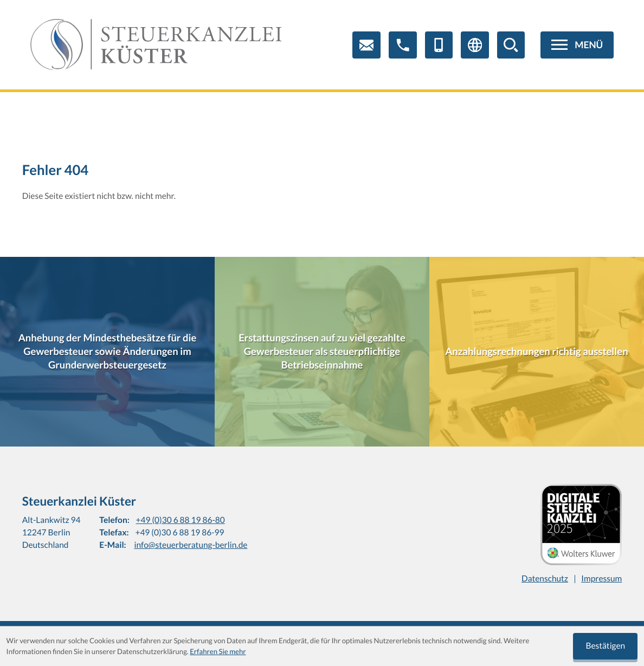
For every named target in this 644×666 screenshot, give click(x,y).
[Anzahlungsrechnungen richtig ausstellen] (537, 352)
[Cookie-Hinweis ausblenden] (605, 646)
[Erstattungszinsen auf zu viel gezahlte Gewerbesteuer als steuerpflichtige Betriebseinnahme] (322, 352)
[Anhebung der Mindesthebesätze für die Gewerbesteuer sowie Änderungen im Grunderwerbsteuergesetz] (107, 352)
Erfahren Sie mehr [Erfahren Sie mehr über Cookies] (218, 651)
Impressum (601, 579)
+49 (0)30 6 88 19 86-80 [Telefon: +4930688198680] (181, 520)
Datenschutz (545, 579)
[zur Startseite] (156, 45)
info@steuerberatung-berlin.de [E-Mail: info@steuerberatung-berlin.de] (191, 545)
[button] (403, 45)
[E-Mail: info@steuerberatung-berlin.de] (366, 45)
